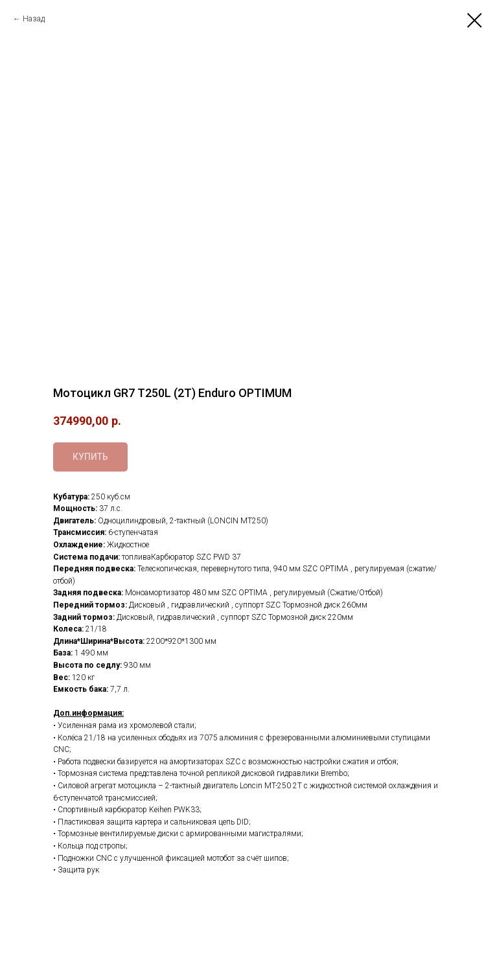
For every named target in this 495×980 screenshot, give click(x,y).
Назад (34, 19)
